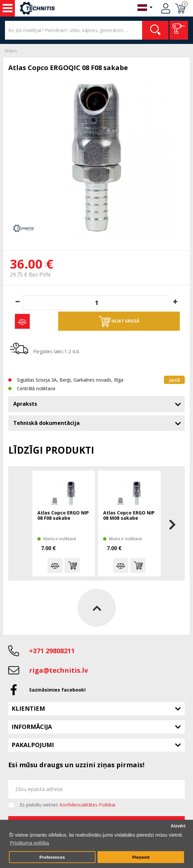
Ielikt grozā (119, 321)
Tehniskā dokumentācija (46, 423)
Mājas (11, 51)
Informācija (32, 727)
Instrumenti (8, 8)
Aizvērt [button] (178, 826)
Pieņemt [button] (141, 857)
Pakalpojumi (33, 745)
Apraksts (25, 404)
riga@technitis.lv (58, 670)
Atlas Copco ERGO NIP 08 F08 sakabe (63, 516)
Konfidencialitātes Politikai (87, 805)
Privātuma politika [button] (29, 843)
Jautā (174, 380)
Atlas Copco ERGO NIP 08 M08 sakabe (129, 516)
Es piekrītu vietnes (68, 805)
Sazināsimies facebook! (57, 690)
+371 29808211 (52, 651)
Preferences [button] (52, 857)
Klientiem (28, 708)
